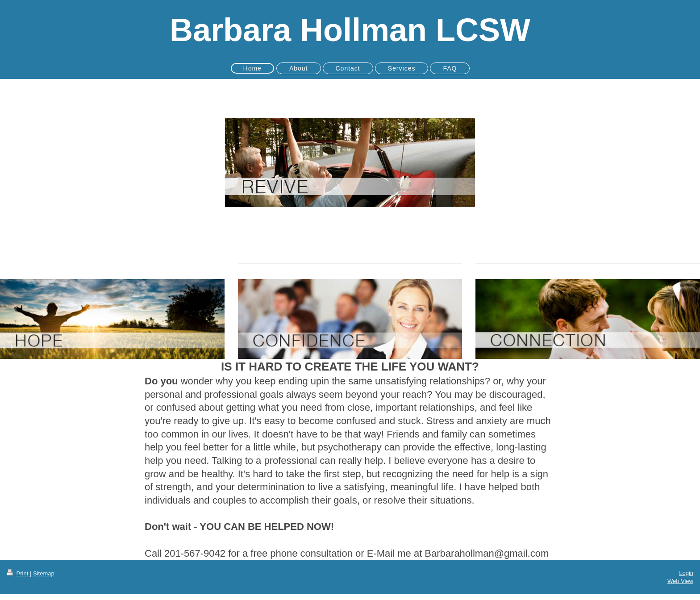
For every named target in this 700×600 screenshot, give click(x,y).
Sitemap (44, 573)
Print (18, 573)
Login (686, 573)
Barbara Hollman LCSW (350, 30)
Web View (680, 581)
